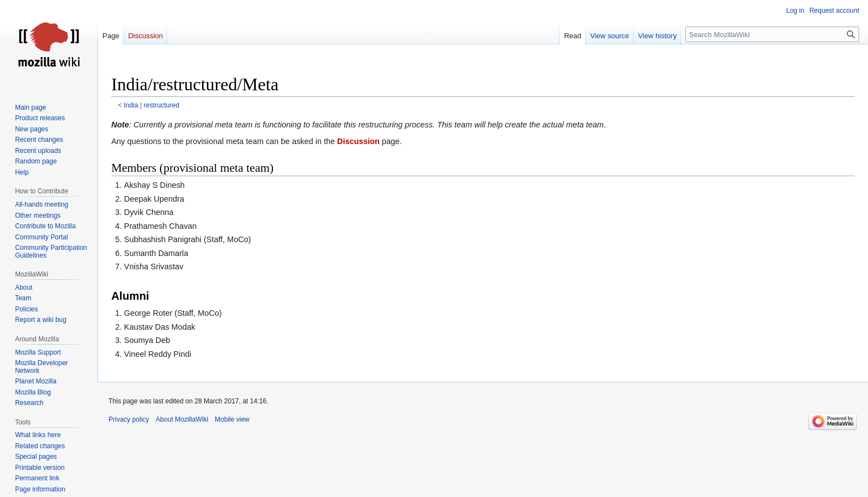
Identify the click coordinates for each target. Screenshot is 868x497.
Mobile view (232, 419)
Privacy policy (129, 419)
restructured (162, 105)
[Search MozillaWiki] (772, 34)
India (131, 105)
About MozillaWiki (182, 419)
